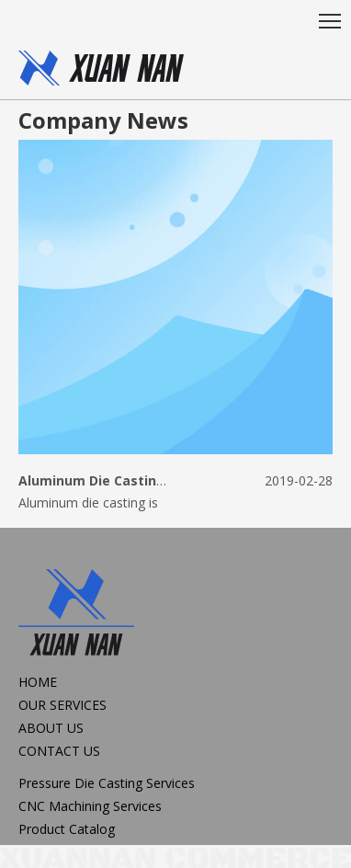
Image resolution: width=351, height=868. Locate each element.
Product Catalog (67, 829)
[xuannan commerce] (175, 857)
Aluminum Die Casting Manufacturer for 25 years (181, 480)
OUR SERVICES (62, 705)
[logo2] (76, 615)
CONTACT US (59, 751)
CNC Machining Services (90, 806)
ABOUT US (51, 728)
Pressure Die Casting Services (107, 783)
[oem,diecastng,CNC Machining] (101, 68)
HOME (38, 682)
